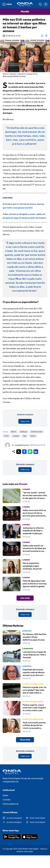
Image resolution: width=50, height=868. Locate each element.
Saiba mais (25, 421)
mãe (25, 436)
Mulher (33, 436)
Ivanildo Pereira (22, 445)
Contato (7, 800)
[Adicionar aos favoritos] (42, 36)
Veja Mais (25, 740)
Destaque (24, 432)
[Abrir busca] (40, 4)
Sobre (5, 795)
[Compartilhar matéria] (46, 36)
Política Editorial (11, 804)
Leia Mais (25, 598)
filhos (6, 436)
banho (14, 432)
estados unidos (37, 432)
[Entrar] (46, 4)
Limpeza (16, 436)
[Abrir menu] (7, 4)
